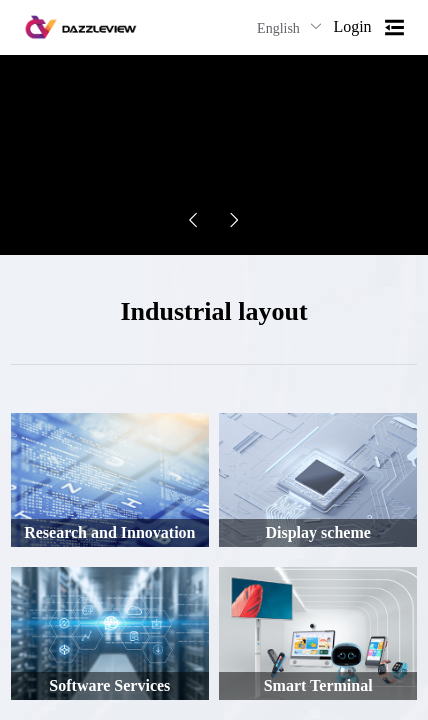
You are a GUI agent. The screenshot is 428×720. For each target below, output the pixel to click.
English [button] (290, 27)
